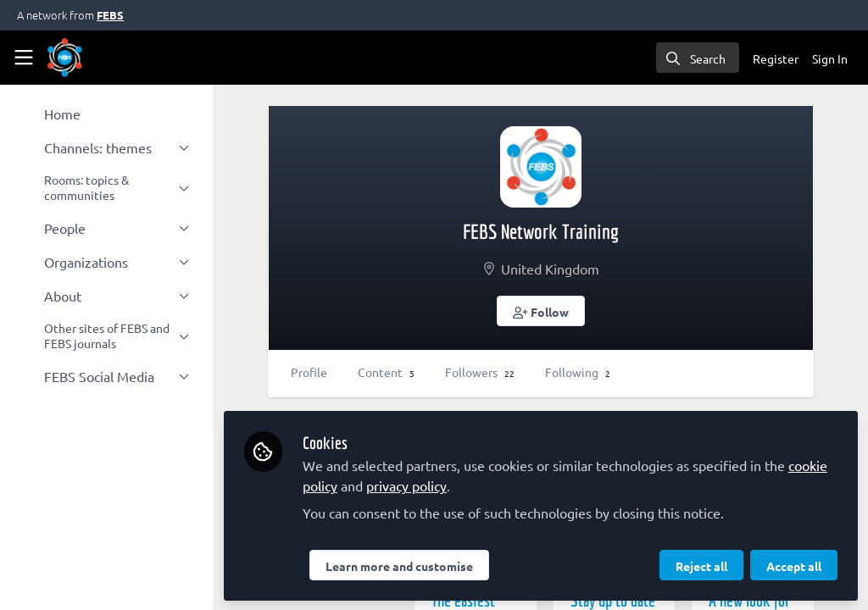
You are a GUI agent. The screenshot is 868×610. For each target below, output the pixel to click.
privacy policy (410, 485)
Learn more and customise (403, 565)
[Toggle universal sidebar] (24, 58)
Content (389, 372)
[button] (542, 311)
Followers (483, 372)
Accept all (794, 565)
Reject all (701, 565)
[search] (698, 58)
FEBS (110, 15)
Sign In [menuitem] (830, 58)
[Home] (65, 58)
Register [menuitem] (776, 58)
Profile (312, 372)
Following (581, 372)
